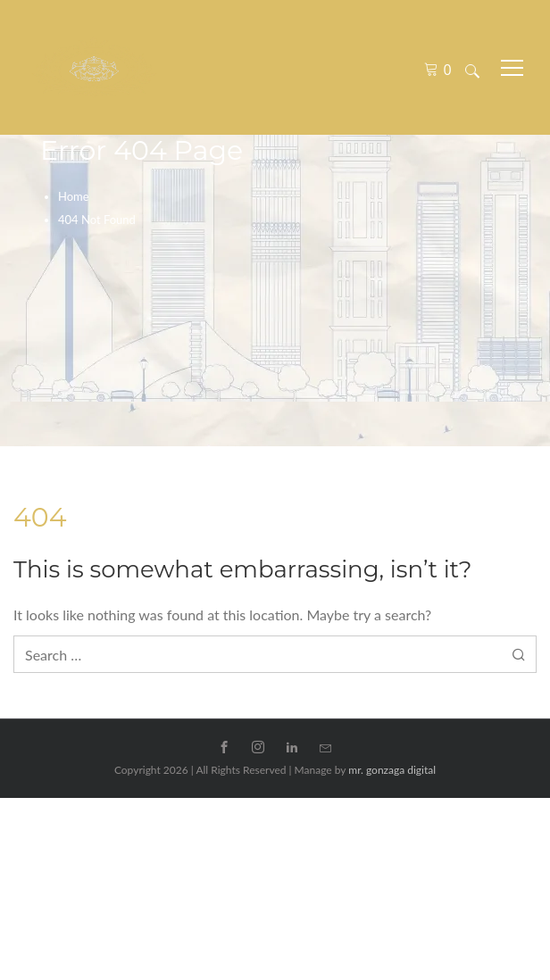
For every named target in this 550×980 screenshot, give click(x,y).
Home (74, 196)
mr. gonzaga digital (392, 770)
